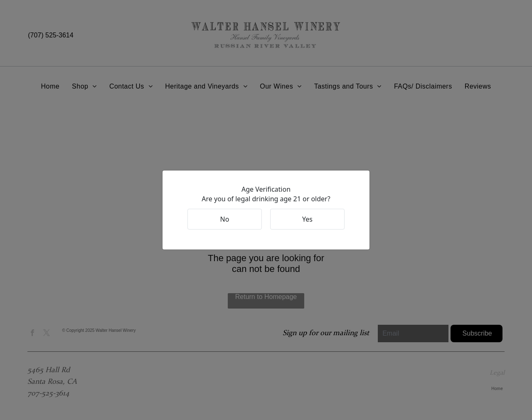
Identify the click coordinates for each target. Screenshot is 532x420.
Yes (307, 219)
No (225, 219)
